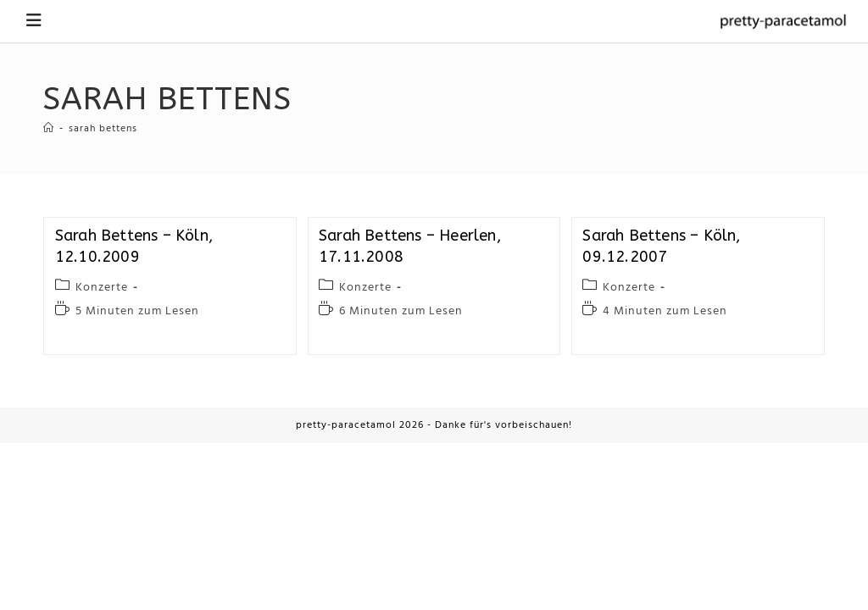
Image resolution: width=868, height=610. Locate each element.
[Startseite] (49, 129)
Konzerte (102, 288)
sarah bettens (103, 129)
